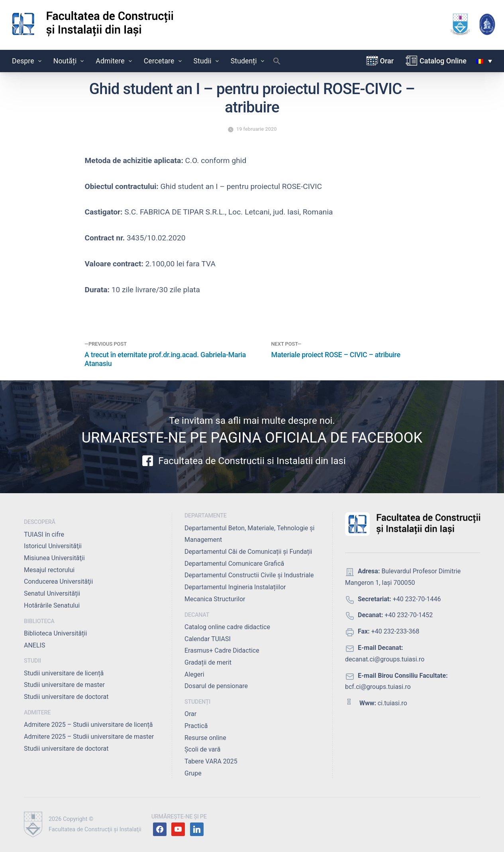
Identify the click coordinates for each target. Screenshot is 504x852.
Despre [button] (27, 61)
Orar (387, 61)
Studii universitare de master (64, 685)
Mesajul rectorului (49, 570)
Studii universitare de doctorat (66, 697)
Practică (196, 726)
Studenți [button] (248, 61)
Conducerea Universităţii (58, 581)
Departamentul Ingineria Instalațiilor (235, 587)
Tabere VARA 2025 (211, 761)
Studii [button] (207, 61)
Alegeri (194, 674)
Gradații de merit (208, 662)
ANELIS (34, 645)
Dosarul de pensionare (216, 686)
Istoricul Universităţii (53, 546)
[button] (277, 63)
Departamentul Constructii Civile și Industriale (249, 575)
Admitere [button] (114, 61)
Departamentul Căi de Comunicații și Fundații (248, 552)
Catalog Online (443, 61)
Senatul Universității (52, 593)
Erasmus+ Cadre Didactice (222, 650)
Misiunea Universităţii (54, 558)
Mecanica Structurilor (215, 599)
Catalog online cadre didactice (227, 627)
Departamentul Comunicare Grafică (234, 564)
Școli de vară (202, 749)
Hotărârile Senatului (52, 605)
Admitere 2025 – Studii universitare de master (89, 737)
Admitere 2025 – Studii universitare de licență (88, 725)
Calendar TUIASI (208, 639)
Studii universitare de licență (64, 673)
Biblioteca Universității (55, 633)
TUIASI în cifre (44, 534)
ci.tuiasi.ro (392, 703)
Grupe (193, 773)
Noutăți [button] (70, 61)
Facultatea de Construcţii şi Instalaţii (95, 829)
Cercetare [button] (164, 61)
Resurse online (205, 738)
